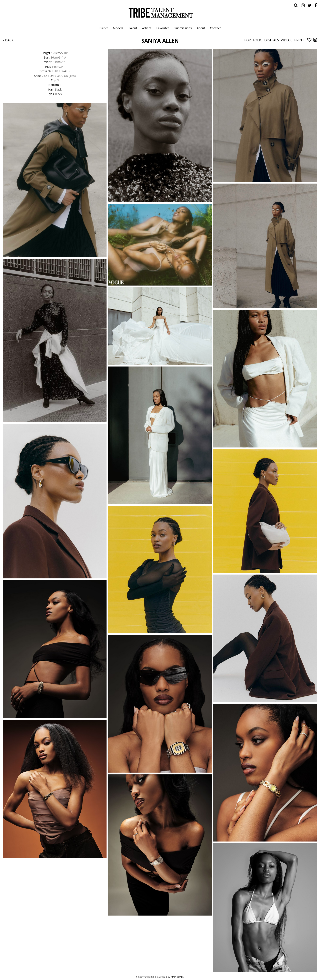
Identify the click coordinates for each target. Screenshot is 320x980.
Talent (133, 28)
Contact (215, 28)
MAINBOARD (178, 977)
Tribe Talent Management (160, 13)
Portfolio (253, 40)
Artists (147, 28)
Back (8, 40)
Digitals (272, 40)
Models (118, 28)
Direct (104, 28)
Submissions (183, 28)
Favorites (163, 28)
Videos (287, 40)
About (201, 28)
